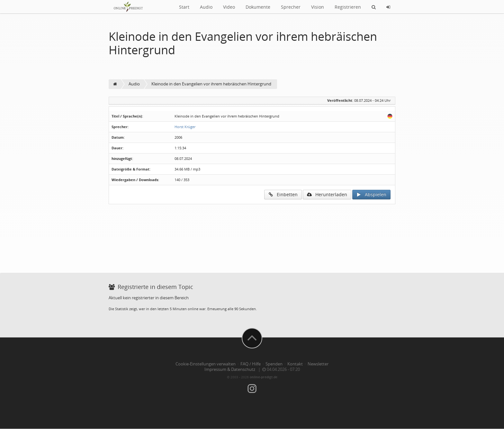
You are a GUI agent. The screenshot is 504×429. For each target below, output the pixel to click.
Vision (318, 7)
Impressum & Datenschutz (230, 369)
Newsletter (318, 364)
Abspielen (371, 194)
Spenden (274, 364)
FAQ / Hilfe (251, 364)
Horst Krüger (185, 127)
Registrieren (348, 7)
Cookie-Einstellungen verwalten (206, 364)
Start (184, 7)
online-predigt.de (264, 377)
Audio (206, 7)
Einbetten (283, 194)
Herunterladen (327, 194)
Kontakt (295, 364)
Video (229, 7)
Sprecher (291, 7)
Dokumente (258, 7)
